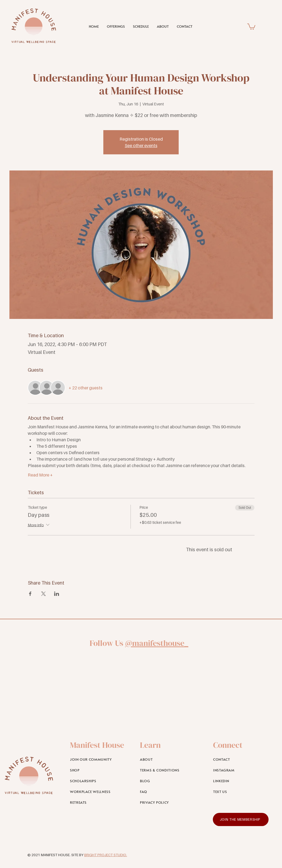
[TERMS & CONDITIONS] (168, 770)
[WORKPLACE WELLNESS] (98, 792)
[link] (251, 26)
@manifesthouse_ (157, 643)
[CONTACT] (241, 759)
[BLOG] (168, 781)
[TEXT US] (241, 792)
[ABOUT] (168, 759)
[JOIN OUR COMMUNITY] (98, 759)
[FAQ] (168, 792)
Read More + (40, 475)
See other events (141, 145)
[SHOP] (98, 770)
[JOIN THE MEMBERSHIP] (241, 819)
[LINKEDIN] (241, 781)
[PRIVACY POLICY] (168, 802)
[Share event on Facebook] (30, 594)
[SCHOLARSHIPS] (98, 781)
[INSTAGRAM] (241, 770)
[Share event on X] (43, 594)
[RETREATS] (98, 802)
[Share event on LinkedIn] (57, 594)
